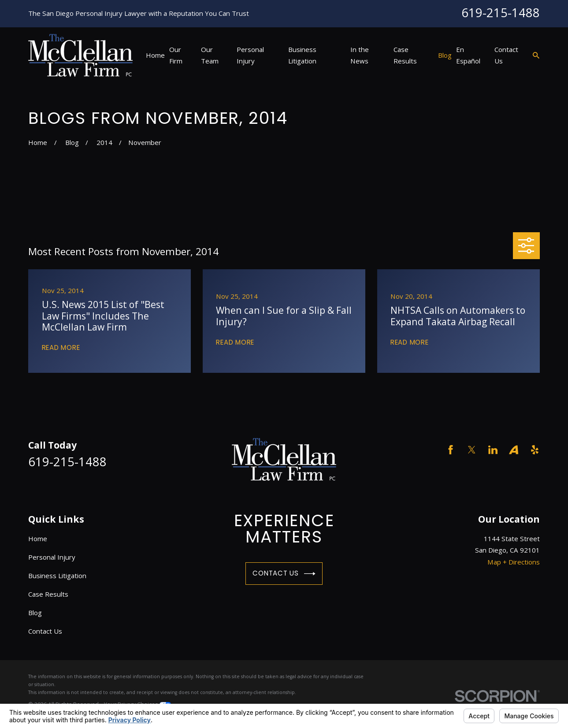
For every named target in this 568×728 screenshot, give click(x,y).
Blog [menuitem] (445, 55)
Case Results (48, 594)
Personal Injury (52, 557)
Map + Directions (514, 562)
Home (38, 539)
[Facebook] (451, 450)
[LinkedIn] (493, 450)
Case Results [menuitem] (405, 55)
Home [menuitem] (155, 55)
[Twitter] (472, 450)
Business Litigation (57, 576)
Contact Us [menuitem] (506, 55)
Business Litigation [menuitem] (302, 55)
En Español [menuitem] (468, 55)
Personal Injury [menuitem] (250, 55)
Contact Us (284, 574)
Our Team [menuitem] (210, 55)
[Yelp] (535, 450)
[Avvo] (514, 450)
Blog (35, 613)
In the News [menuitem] (360, 55)
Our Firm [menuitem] (176, 55)
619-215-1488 (501, 13)
